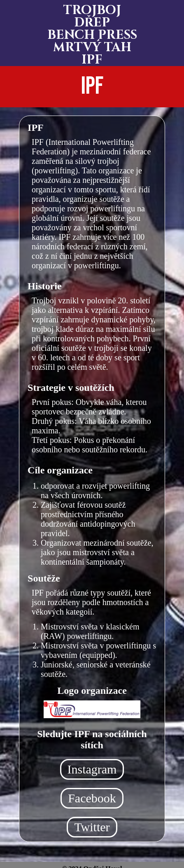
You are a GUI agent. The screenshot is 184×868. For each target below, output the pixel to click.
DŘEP (92, 23)
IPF (92, 60)
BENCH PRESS (92, 35)
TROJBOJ (92, 10)
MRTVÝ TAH (92, 47)
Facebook (92, 798)
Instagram (92, 769)
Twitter (92, 827)
